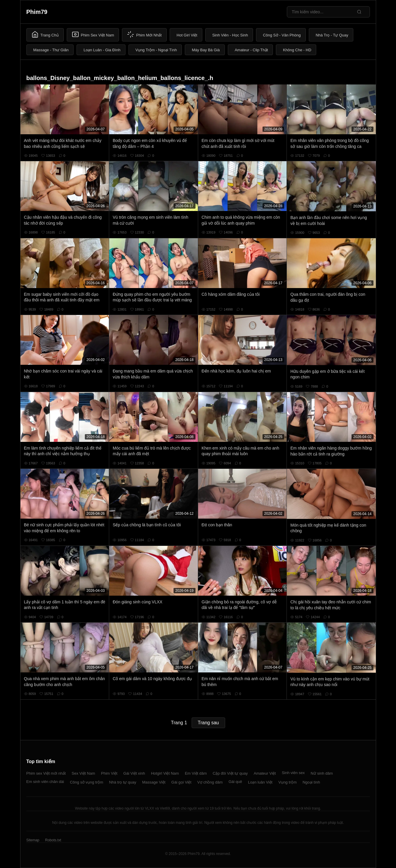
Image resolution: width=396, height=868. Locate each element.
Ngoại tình (311, 782)
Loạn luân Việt (260, 782)
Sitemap (33, 840)
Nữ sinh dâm (322, 773)
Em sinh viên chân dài (45, 782)
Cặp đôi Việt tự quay (230, 773)
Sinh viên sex (293, 773)
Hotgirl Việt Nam (165, 773)
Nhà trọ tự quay (123, 782)
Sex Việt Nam (84, 773)
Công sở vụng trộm (87, 782)
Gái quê (235, 782)
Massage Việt (154, 782)
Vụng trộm (287, 782)
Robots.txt (53, 840)
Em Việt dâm (196, 773)
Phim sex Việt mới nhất (46, 773)
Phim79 (37, 12)
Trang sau (208, 723)
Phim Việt (109, 773)
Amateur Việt (265, 773)
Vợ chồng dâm (210, 782)
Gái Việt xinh (134, 773)
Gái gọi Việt (182, 782)
